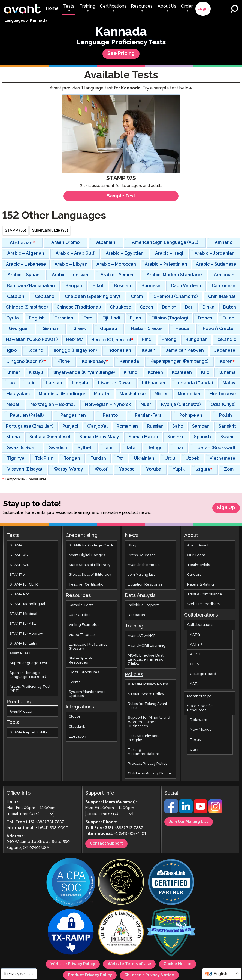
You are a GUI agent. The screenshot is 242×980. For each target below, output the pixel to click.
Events (75, 682)
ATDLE (196, 654)
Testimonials (199, 565)
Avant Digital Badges (87, 555)
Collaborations (200, 625)
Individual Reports (144, 605)
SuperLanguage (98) (50, 230)
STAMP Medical (23, 614)
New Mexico (201, 730)
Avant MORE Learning (147, 646)
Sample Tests (81, 605)
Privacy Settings (18, 974)
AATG (195, 635)
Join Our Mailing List (190, 822)
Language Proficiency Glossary (88, 647)
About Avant (198, 545)
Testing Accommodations (144, 752)
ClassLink (77, 727)
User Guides (80, 615)
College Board (203, 674)
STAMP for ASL (23, 624)
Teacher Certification (87, 585)
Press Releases (142, 555)
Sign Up (226, 508)
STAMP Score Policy (146, 694)
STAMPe (17, 575)
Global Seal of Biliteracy (90, 575)
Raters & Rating (201, 585)
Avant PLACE (21, 653)
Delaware (199, 720)
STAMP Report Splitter (29, 732)
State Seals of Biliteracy (90, 565)
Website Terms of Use (130, 965)
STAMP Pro (19, 594)
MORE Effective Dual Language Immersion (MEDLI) (147, 660)
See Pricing (121, 54)
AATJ (194, 684)
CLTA (194, 664)
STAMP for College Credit (91, 545)
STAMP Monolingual (27, 604)
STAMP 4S (19, 555)
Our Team (196, 555)
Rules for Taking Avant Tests (147, 706)
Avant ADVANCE (142, 636)
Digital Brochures (84, 672)
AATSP (196, 645)
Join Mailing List (141, 575)
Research (136, 615)
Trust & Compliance (205, 594)
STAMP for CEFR (24, 585)
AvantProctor (21, 712)
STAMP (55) (16, 230)
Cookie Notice (181, 965)
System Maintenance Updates (87, 694)
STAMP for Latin (23, 644)
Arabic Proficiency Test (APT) (30, 689)
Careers (194, 575)
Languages (15, 21)
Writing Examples (84, 625)
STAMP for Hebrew (26, 634)
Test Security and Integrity (143, 738)
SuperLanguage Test (28, 663)
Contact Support (108, 844)
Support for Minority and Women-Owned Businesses (149, 722)
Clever (75, 717)
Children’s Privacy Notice (149, 774)
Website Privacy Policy (148, 684)
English (220, 974)
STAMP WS (19, 565)
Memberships (199, 696)
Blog (132, 545)
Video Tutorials (82, 635)
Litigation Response (145, 585)
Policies (134, 675)
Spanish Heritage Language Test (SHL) (28, 675)
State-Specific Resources (81, 661)
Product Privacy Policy (148, 764)
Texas (195, 740)
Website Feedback (204, 604)
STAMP (16, 545)
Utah (194, 750)
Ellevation (77, 737)
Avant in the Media (144, 565)
